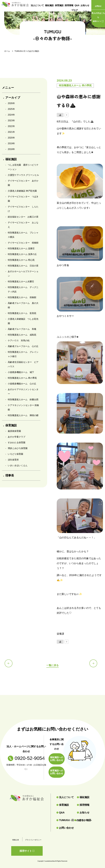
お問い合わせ (65, 828)
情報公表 (16, 840)
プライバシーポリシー (33, 840)
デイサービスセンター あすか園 (23, 183)
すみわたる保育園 (17, 443)
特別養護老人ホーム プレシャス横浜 (23, 235)
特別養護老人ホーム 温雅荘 (21, 248)
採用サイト (98, 17)
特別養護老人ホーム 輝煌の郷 (23, 415)
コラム (86, 12)
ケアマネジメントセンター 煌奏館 (23, 407)
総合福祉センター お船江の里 (23, 217)
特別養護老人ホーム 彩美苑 (22, 313)
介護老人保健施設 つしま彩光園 (23, 321)
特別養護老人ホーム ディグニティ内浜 (23, 289)
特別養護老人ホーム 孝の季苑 (22, 378)
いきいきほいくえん (18, 465)
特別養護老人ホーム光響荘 (21, 282)
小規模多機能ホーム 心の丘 (22, 384)
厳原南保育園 (14, 431)
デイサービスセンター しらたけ (23, 209)
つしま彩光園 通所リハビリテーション (23, 167)
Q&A (77, 5)
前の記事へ (10, 665)
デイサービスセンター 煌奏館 (23, 243)
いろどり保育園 (15, 454)
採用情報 (69, 5)
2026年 (11, 103)
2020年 (11, 138)
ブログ (75, 12)
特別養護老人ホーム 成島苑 (22, 335)
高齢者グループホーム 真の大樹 (23, 305)
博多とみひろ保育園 (18, 448)
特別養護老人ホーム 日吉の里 (23, 266)
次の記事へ (95, 665)
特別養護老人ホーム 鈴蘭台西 (23, 400)
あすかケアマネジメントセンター (23, 392)
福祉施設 (49, 5)
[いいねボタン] (60, 115)
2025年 (11, 109)
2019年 (11, 143)
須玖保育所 (13, 460)
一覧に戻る (52, 665)
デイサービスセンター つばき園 (23, 199)
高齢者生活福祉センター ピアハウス (23, 364)
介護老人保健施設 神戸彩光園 (22, 191)
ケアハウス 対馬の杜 (19, 341)
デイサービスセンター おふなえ (23, 225)
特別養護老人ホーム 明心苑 (21, 260)
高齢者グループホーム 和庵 (22, 329)
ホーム (7, 51)
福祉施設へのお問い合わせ (57, 759)
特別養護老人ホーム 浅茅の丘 (22, 254)
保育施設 (59, 5)
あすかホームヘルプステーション (23, 274)
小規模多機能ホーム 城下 (21, 372)
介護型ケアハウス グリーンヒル (23, 175)
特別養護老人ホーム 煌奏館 (22, 297)
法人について (37, 5)
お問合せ (98, 6)
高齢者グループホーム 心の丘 (23, 346)
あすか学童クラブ (17, 437)
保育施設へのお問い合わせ (57, 772)
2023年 (11, 121)
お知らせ (85, 5)
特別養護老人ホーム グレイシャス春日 (23, 354)
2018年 (11, 149)
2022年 (11, 126)
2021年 (11, 132)
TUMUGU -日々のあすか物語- (64, 820)
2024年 (11, 115)
